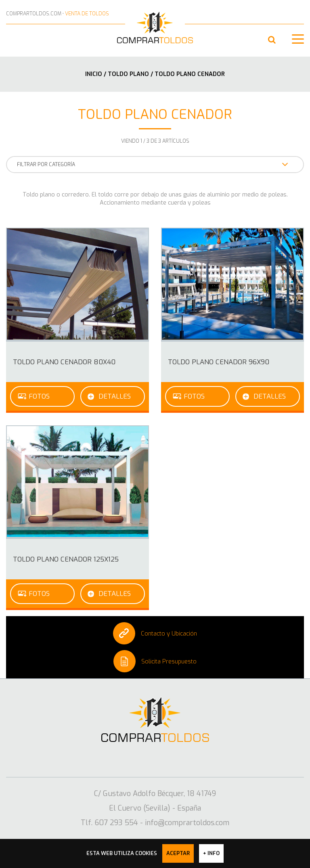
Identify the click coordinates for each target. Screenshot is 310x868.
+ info (211, 853)
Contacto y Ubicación (155, 633)
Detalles (115, 396)
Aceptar (178, 853)
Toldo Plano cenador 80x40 (64, 362)
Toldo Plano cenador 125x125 (66, 559)
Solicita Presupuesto (155, 661)
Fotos (39, 396)
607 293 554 (11, 40)
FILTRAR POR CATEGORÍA (153, 164)
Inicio (94, 74)
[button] (272, 40)
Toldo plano (129, 74)
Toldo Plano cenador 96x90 (219, 362)
